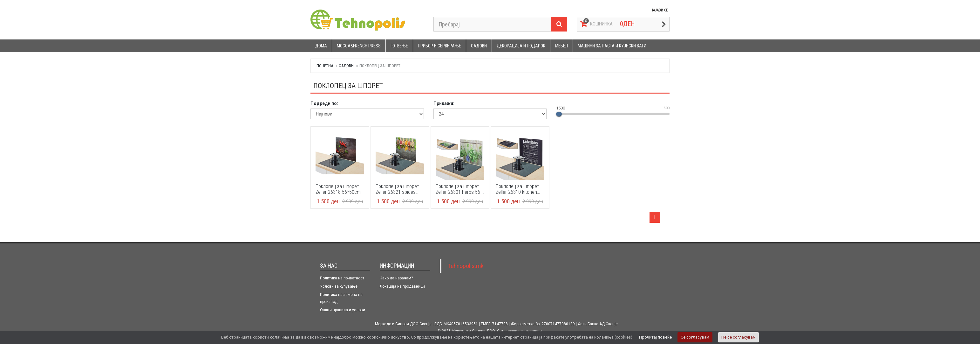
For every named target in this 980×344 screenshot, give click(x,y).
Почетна (325, 66)
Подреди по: (324, 103)
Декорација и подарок (521, 46)
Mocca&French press (359, 46)
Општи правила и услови (343, 310)
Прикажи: (444, 103)
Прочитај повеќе (655, 337)
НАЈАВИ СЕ (659, 10)
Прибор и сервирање (439, 46)
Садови (479, 46)
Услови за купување (339, 286)
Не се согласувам (738, 337)
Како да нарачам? (396, 278)
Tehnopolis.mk (466, 266)
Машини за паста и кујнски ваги (612, 46)
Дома (321, 46)
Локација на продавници (402, 286)
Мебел (561, 46)
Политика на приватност (342, 278)
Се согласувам (695, 337)
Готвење (399, 46)
